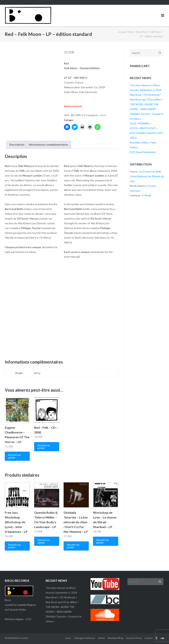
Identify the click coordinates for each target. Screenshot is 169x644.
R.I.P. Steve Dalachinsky (143, 152)
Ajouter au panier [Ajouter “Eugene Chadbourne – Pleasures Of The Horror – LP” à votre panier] (14, 456)
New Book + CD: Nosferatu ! (146, 95)
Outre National (138, 176)
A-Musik (147, 195)
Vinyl (139, 32)
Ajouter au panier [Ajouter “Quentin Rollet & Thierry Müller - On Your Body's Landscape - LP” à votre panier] (44, 541)
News (68, 638)
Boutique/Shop (116, 638)
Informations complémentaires (49, 145)
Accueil (122, 32)
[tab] (17, 145)
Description (17, 145)
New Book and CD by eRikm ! (146, 100)
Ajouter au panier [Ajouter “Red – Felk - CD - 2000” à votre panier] (44, 447)
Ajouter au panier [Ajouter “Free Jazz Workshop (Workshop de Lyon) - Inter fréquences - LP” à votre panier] (14, 546)
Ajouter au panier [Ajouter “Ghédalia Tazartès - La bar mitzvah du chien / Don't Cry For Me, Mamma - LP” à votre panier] (73, 546)
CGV (29, 619)
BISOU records (21, 638)
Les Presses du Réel (150, 172)
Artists (102, 638)
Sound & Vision (134, 638)
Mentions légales (14, 619)
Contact (149, 638)
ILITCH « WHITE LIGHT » (144, 128)
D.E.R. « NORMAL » (140, 123)
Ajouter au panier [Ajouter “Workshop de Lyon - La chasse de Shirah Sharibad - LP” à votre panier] (103, 541)
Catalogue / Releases (84, 638)
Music (131, 32)
